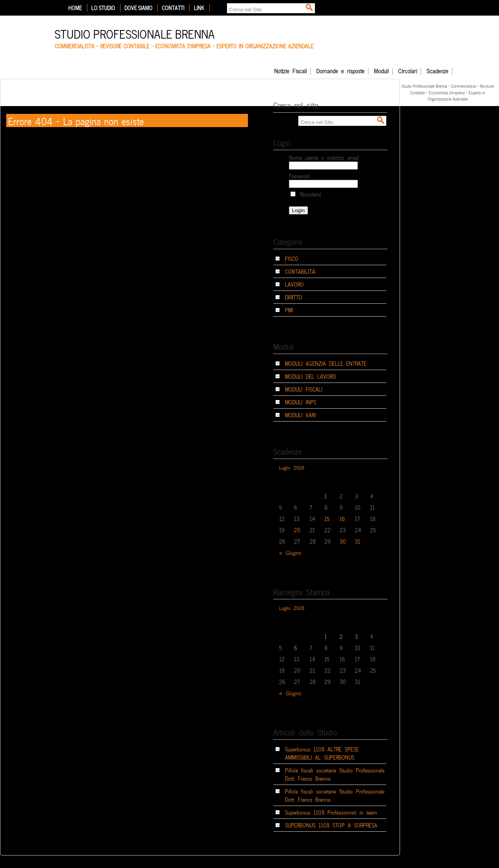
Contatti (173, 8)
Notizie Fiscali (290, 71)
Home (75, 8)
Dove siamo (138, 8)
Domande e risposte (340, 71)
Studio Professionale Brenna (135, 33)
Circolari (408, 71)
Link (199, 8)
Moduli (381, 71)
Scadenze (437, 71)
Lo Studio (103, 8)
